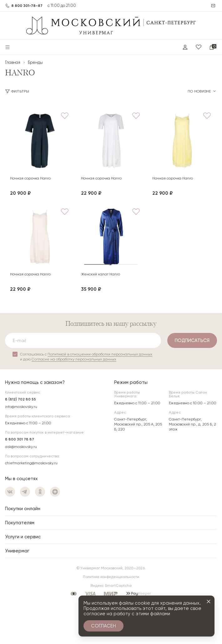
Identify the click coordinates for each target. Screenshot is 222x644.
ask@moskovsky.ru (21, 447)
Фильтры (17, 91)
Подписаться (192, 340)
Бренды (35, 62)
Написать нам (214, 6)
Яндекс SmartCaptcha (111, 586)
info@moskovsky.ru (21, 407)
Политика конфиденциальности (111, 577)
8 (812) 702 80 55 (20, 399)
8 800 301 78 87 (20, 439)
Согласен (103, 626)
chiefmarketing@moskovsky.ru (31, 463)
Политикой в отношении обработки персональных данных (100, 354)
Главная (13, 62)
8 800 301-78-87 (27, 6)
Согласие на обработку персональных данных (74, 359)
